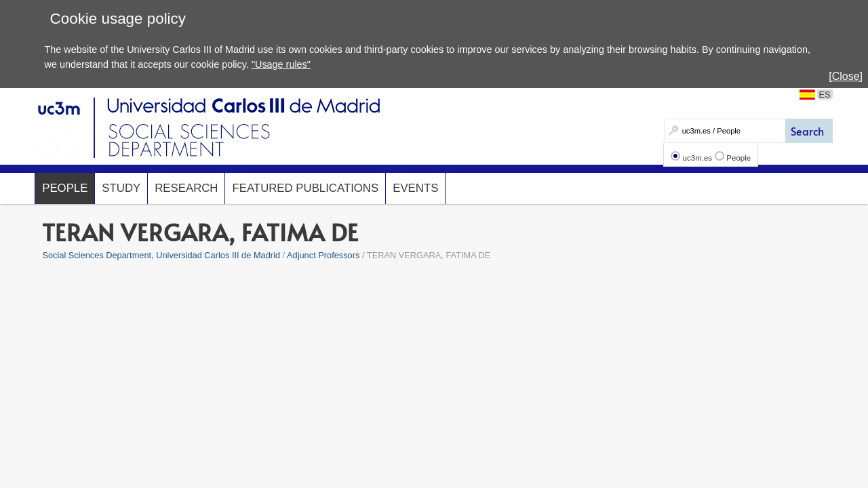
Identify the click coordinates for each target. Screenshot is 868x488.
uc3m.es (698, 158)
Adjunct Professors (323, 255)
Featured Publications (305, 188)
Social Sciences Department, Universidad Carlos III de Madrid (161, 255)
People (738, 158)
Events (415, 188)
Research (186, 188)
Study (121, 188)
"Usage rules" (281, 64)
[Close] (846, 76)
